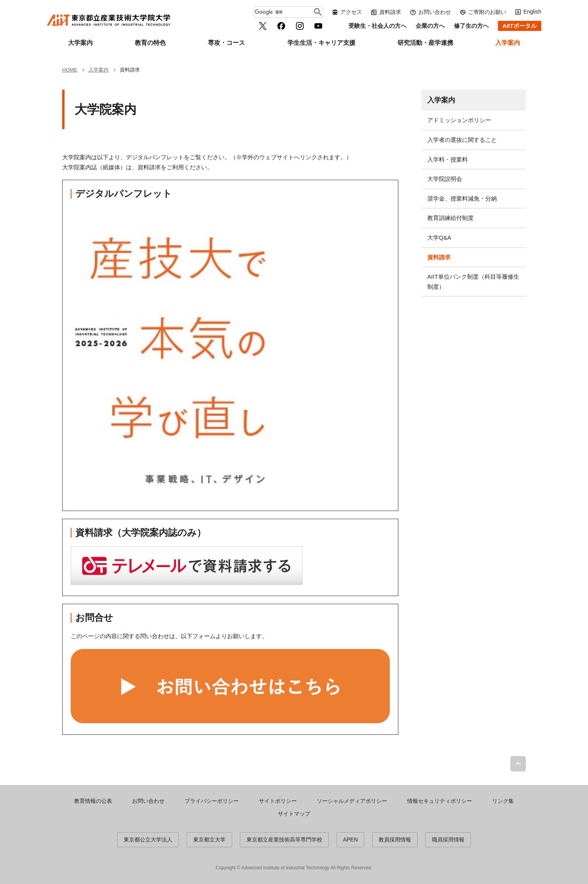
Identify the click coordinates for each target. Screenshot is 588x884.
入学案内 (508, 43)
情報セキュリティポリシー (440, 801)
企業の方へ (430, 26)
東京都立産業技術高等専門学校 (284, 840)
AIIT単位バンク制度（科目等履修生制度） (473, 282)
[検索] (284, 12)
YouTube (318, 26)
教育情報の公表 (93, 801)
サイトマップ (294, 814)
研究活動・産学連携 (425, 43)
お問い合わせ (435, 12)
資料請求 (390, 12)
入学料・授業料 (448, 159)
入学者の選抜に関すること (462, 140)
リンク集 (503, 801)
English (532, 12)
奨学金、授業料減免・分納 (462, 198)
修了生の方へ (471, 26)
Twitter (263, 26)
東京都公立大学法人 (148, 840)
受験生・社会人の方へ (377, 26)
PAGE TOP (518, 764)
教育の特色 (150, 43)
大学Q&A (439, 238)
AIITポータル (520, 26)
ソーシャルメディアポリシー (352, 801)
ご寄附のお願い (487, 12)
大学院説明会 (445, 179)
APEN (350, 840)
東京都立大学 (209, 840)
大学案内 (80, 43)
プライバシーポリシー (212, 801)
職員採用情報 (448, 840)
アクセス (351, 12)
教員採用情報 (395, 840)
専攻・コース (226, 43)
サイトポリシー (278, 801)
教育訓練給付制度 (450, 218)
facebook (281, 26)
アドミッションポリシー (459, 120)
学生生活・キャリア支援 (321, 43)
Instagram (300, 26)
